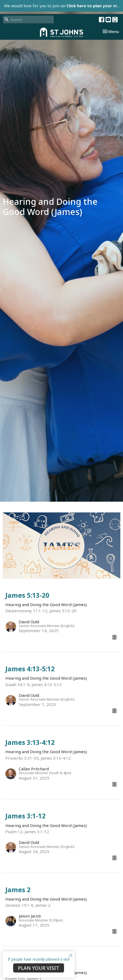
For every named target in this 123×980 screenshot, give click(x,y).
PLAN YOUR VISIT (39, 968)
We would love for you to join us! (64, 6)
